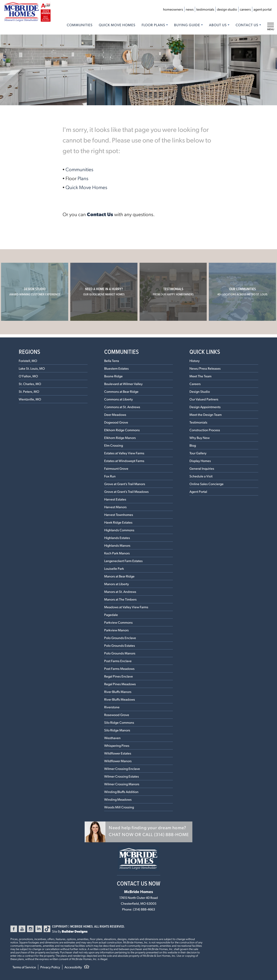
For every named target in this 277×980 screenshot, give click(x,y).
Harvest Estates (115, 499)
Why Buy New (200, 438)
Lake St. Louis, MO (32, 368)
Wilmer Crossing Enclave (122, 769)
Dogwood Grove (116, 422)
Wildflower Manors (118, 761)
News (190, 9)
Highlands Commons (119, 530)
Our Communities (242, 291)
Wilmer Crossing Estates (122, 776)
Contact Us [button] (247, 25)
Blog (193, 445)
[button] (138, 832)
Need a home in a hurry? (104, 291)
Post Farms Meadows (119, 668)
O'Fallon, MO (28, 376)
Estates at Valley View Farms (124, 453)
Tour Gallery (198, 453)
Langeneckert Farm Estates (123, 561)
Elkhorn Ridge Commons (122, 430)
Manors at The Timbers (120, 599)
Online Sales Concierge (207, 484)
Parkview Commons (118, 622)
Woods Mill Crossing (119, 807)
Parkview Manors (116, 630)
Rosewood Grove (117, 715)
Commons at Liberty (119, 399)
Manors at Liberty (117, 584)
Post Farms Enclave (118, 661)
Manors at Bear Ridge (119, 576)
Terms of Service (24, 967)
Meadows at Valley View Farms (126, 607)
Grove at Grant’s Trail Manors (125, 484)
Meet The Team (200, 376)
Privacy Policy (50, 967)
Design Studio (227, 9)
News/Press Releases (205, 368)
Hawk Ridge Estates (118, 522)
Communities (80, 25)
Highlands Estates (117, 538)
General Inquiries (202, 468)
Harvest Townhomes (119, 515)
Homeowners (173, 9)
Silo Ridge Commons (119, 722)
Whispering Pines (117, 745)
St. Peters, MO (29, 391)
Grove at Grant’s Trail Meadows (126, 491)
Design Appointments (205, 407)
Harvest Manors (115, 507)
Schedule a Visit (201, 476)
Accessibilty (73, 967)
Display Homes (200, 461)
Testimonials (205, 9)
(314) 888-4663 (144, 909)
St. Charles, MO (30, 384)
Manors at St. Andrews (120, 592)
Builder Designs (75, 931)
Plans (83, 178)
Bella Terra (112, 361)
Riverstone (112, 707)
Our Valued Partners (204, 399)
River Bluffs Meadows (120, 699)
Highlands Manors (117, 545)
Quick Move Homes (117, 25)
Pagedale (111, 615)
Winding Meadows (118, 799)
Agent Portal (263, 9)
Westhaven (112, 738)
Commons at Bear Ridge (121, 391)
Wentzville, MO (30, 399)
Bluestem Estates (116, 368)
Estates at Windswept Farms (124, 461)
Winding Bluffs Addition (121, 792)
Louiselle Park (114, 568)
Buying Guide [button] (187, 25)
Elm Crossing (114, 445)
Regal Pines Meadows (120, 684)
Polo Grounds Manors (120, 653)
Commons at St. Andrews (122, 407)
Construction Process (205, 430)
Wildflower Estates (118, 753)
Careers (245, 9)
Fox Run (110, 476)
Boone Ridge (113, 376)
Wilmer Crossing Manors (122, 784)
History (195, 361)
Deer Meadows (115, 414)
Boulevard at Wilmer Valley (123, 384)
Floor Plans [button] (153, 25)
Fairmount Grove (116, 468)
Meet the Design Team (206, 414)
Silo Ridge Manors (117, 730)
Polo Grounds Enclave (120, 638)
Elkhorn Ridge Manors (120, 438)
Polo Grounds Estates (120, 645)
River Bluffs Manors (118, 692)
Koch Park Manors (117, 553)
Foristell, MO (28, 361)
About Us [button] (218, 25)
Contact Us (100, 214)
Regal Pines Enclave (119, 676)
